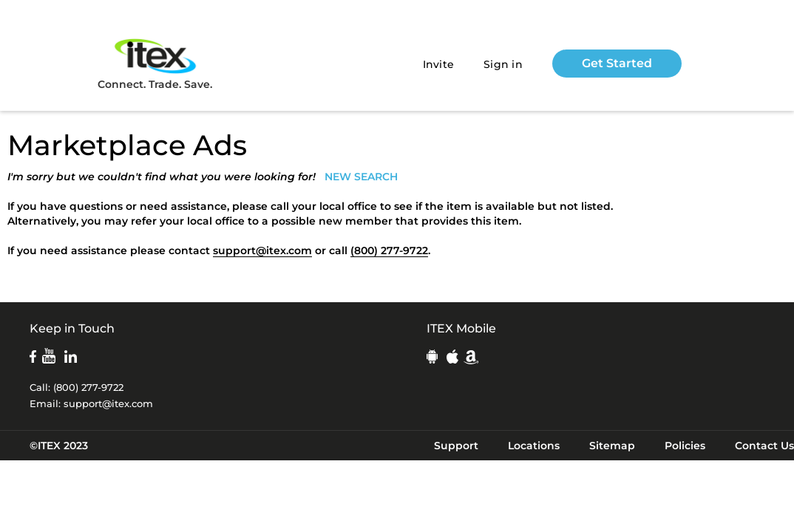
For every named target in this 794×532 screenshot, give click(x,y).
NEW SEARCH (361, 177)
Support (456, 446)
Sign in (503, 64)
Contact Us (764, 446)
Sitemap (612, 446)
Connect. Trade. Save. (155, 63)
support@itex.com (262, 250)
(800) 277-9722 (389, 250)
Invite (439, 64)
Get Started (617, 63)
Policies (685, 446)
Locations (534, 446)
